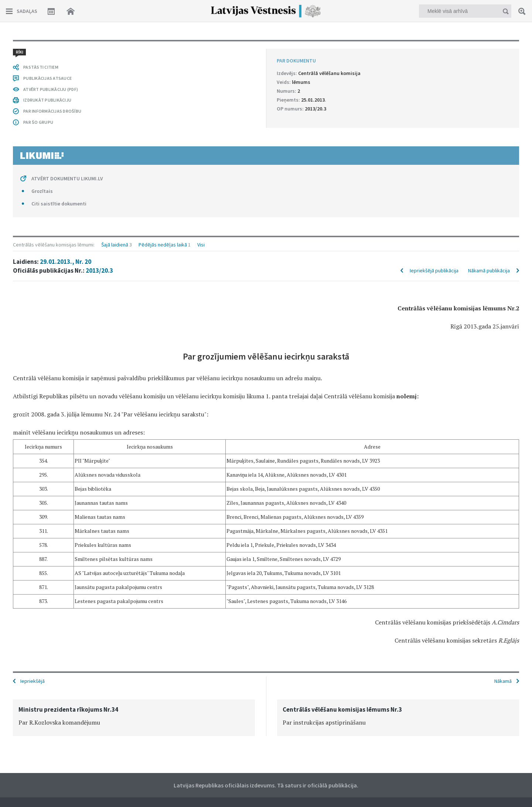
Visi (201, 49)
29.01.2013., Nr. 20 (66, 66)
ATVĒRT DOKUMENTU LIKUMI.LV (67, 610)
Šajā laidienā (115, 49)
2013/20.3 (99, 75)
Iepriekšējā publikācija (434, 75)
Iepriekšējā (33, 680)
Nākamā (503, 680)
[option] (134, 717)
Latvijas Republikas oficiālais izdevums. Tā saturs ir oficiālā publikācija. (266, 784)
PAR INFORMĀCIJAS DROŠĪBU (52, 542)
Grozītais (42, 622)
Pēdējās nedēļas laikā (163, 49)
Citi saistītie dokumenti (59, 635)
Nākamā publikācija (489, 75)
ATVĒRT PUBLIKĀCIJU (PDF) (51, 520)
